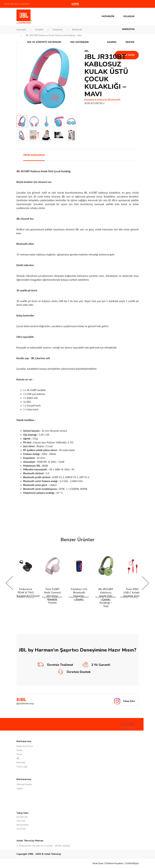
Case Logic (22, 767)
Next (72, 78)
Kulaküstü (58, 30)
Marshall (21, 763)
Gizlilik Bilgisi (132, 863)
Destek (130, 42)
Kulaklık (129, 16)
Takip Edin (129, 701)
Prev (21, 78)
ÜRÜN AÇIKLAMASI (34, 155)
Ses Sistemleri (79, 42)
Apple (20, 789)
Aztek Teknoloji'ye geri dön (17, 4)
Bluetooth (77, 30)
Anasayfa (21, 30)
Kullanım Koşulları (114, 863)
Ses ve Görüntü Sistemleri (44, 42)
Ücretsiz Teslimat (55, 665)
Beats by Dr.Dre (25, 746)
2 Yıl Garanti (96, 665)
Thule (19, 754)
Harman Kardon (24, 784)
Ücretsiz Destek (74, 672)
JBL (18, 759)
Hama (19, 750)
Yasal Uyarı (98, 863)
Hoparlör (108, 16)
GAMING (112, 42)
